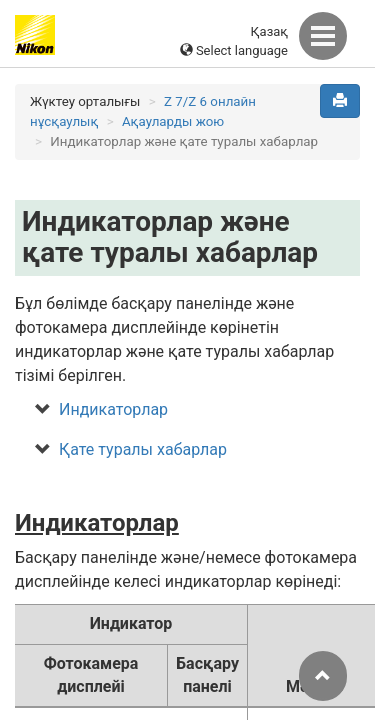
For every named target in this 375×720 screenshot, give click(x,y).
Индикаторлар (113, 409)
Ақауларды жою (173, 121)
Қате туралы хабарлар (143, 449)
